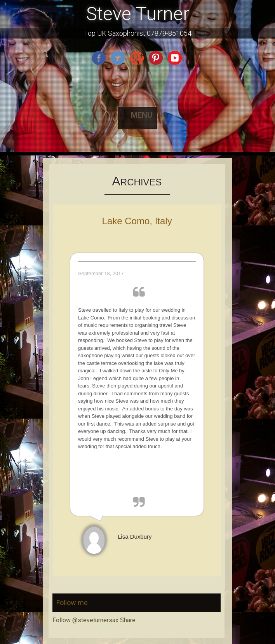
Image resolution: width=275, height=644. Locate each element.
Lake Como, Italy (137, 221)
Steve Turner (138, 14)
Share (128, 620)
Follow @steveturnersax (85, 620)
